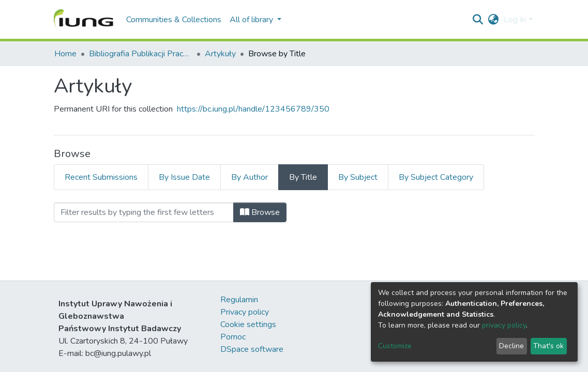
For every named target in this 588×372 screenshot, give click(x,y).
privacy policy (504, 325)
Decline (511, 346)
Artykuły (220, 54)
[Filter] (144, 212)
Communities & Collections (174, 20)
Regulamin (239, 300)
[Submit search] (478, 20)
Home (65, 54)
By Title (303, 177)
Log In (515, 20)
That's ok (548, 346)
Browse (260, 212)
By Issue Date (184, 177)
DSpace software (252, 349)
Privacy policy (245, 312)
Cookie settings (248, 324)
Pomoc (233, 337)
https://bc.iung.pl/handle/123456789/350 (253, 109)
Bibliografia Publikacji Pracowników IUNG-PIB (141, 54)
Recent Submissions (101, 177)
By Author (250, 177)
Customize (395, 346)
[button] (493, 20)
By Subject (358, 177)
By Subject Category (436, 177)
